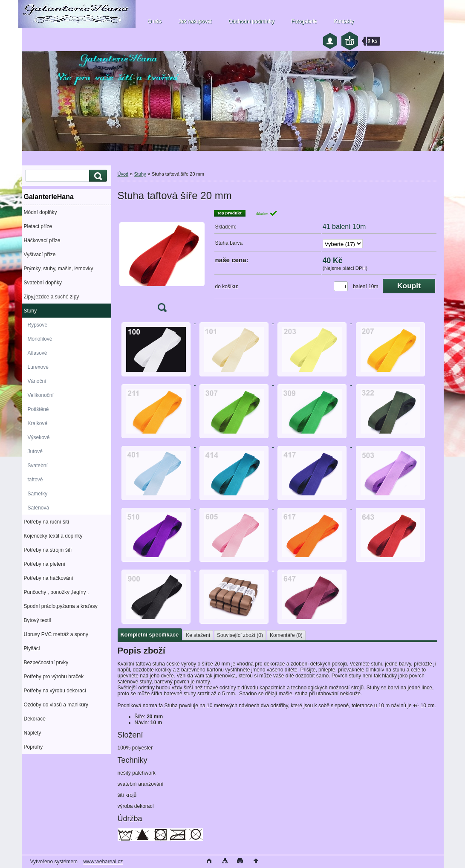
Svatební (38, 466)
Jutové (35, 451)
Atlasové (38, 353)
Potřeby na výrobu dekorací (55, 691)
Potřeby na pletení (45, 564)
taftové (35, 480)
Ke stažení (198, 635)
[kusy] (341, 286)
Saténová (39, 508)
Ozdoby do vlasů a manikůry (56, 705)
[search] (97, 176)
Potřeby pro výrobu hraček (54, 677)
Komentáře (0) (286, 635)
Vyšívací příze (40, 255)
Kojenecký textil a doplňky (53, 536)
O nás (155, 21)
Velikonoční (41, 395)
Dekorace (35, 719)
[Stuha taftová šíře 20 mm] (162, 264)
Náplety (33, 733)
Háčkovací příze (42, 240)
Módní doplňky (40, 212)
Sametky (38, 494)
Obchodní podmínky (251, 21)
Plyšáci (32, 648)
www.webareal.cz (103, 862)
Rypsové (38, 325)
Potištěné (38, 409)
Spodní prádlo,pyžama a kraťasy (61, 606)
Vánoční (37, 381)
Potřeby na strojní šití (48, 550)
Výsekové (39, 437)
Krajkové (38, 423)
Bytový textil (38, 620)
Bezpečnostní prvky (46, 663)
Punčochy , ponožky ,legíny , (56, 592)
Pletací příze (38, 226)
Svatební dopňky (43, 283)
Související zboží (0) (240, 635)
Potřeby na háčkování (49, 578)
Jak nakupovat (195, 21)
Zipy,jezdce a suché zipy (52, 297)
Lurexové (38, 367)
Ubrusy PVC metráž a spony (56, 634)
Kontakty (344, 21)
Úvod (123, 174)
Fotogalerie (304, 21)
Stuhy (30, 311)
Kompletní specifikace (150, 635)
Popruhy (33, 747)
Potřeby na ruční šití (47, 522)
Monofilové (40, 339)
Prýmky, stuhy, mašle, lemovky (59, 269)
